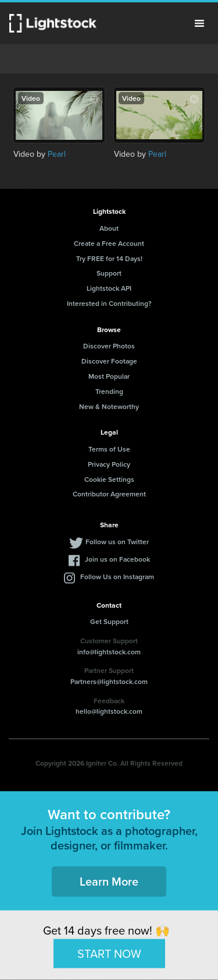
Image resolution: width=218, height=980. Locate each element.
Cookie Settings (109, 479)
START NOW (109, 953)
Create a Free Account (109, 243)
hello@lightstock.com (109, 711)
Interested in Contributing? (109, 303)
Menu (199, 23)
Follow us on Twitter (117, 542)
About (109, 228)
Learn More (109, 881)
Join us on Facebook (117, 559)
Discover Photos (109, 346)
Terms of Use (109, 449)
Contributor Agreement (109, 494)
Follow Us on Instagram (117, 577)
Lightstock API (109, 288)
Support (109, 273)
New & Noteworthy (109, 406)
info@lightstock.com (109, 652)
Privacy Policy (109, 464)
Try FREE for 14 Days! (109, 258)
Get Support (109, 621)
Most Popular (109, 376)
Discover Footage (109, 361)
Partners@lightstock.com (109, 681)
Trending (109, 391)
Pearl (57, 154)
